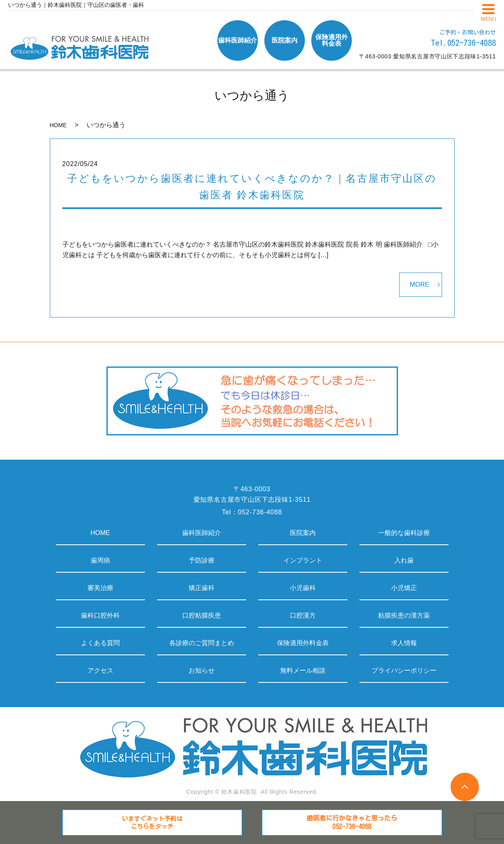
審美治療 (100, 588)
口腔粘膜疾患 (202, 615)
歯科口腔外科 (100, 615)
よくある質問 (100, 643)
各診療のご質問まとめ (202, 643)
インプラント (303, 560)
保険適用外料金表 (303, 643)
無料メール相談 (303, 670)
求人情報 (404, 643)
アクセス (100, 670)
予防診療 (202, 560)
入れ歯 (404, 560)
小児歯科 (303, 588)
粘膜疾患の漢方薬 (404, 615)
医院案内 (303, 533)
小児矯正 (404, 588)
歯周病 (100, 560)
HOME (58, 125)
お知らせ (202, 670)
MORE (419, 285)
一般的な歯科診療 (404, 533)
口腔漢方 (303, 615)
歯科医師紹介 (202, 533)
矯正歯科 (202, 588)
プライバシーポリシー (404, 670)
